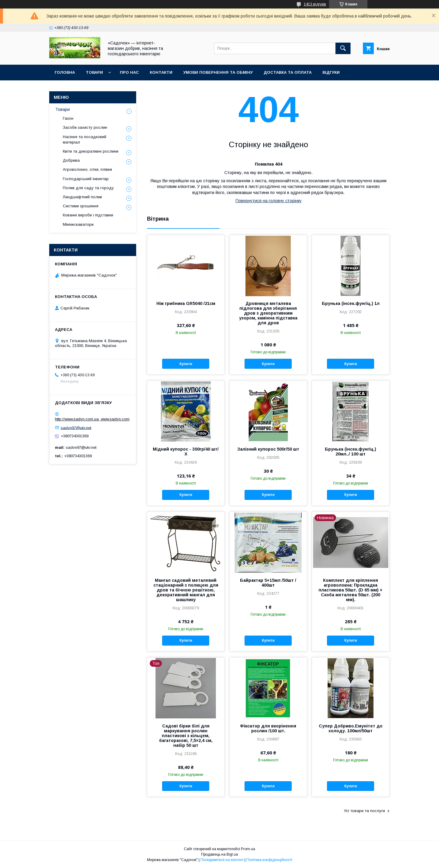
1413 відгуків (315, 4)
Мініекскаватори (78, 224)
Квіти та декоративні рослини (91, 151)
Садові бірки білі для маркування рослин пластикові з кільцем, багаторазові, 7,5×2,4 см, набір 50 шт (186, 736)
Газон (68, 118)
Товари (94, 72)
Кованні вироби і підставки (88, 215)
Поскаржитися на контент (222, 860)
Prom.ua (248, 849)
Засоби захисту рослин (85, 127)
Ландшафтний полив (82, 197)
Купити (186, 364)
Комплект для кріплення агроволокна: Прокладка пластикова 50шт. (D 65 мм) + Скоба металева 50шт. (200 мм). (351, 590)
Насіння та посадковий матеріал (85, 139)
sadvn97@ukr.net (76, 428)
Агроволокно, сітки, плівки (87, 169)
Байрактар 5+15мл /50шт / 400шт (268, 583)
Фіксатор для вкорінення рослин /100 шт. (268, 728)
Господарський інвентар (86, 179)
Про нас (129, 72)
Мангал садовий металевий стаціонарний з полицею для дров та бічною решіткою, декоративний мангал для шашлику (186, 590)
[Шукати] (343, 48)
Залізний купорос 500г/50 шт (268, 449)
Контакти (161, 72)
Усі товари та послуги (364, 811)
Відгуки (331, 72)
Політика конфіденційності (269, 860)
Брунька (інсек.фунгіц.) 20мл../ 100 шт (351, 452)
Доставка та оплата (288, 72)
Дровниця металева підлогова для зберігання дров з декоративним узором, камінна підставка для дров (268, 313)
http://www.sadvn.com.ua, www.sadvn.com (92, 419)
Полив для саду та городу (88, 188)
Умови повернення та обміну (218, 72)
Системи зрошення (81, 206)
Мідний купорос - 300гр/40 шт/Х (186, 452)
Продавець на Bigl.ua (219, 854)
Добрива (71, 160)
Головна (65, 72)
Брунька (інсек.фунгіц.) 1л (351, 303)
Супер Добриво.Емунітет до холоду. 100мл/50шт (351, 728)
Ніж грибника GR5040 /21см (186, 303)
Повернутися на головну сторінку (269, 201)
